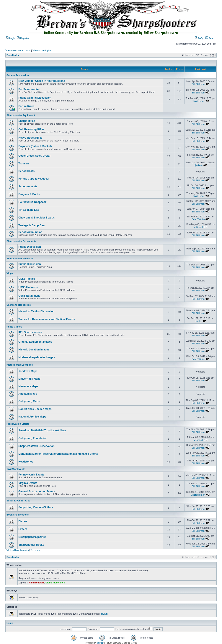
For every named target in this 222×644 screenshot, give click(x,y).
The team (35, 550)
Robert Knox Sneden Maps (35, 409)
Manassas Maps (28, 386)
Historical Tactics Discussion (36, 312)
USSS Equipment (29, 296)
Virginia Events (28, 483)
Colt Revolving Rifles (31, 129)
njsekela (198, 165)
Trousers (24, 164)
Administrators (37, 583)
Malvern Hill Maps (29, 379)
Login (10, 38)
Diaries (23, 521)
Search (211, 38)
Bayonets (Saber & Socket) (35, 146)
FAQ (199, 38)
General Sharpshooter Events (37, 491)
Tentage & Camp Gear (32, 225)
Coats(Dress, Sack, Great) (34, 156)
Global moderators (55, 583)
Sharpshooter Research (20, 259)
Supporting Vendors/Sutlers (36, 507)
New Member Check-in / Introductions (42, 81)
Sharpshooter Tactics (19, 305)
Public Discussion (30, 247)
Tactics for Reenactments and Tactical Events (47, 319)
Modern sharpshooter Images (37, 357)
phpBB (100, 643)
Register (23, 38)
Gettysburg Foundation (33, 438)
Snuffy (198, 321)
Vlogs (10, 273)
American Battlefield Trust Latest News (42, 430)
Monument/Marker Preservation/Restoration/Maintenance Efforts (58, 454)
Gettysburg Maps (29, 401)
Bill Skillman (198, 84)
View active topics (42, 50)
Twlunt (105, 614)
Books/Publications (18, 515)
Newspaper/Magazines (32, 537)
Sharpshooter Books (31, 545)
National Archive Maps (32, 417)
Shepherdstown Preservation (36, 446)
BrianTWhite (198, 219)
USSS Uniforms (28, 287)
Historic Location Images (34, 350)
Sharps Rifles (27, 121)
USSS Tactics (27, 279)
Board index (13, 55)
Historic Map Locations (20, 365)
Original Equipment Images (35, 342)
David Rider (198, 101)
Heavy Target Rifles (30, 138)
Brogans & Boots (29, 194)
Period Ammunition (30, 232)
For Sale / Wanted (29, 89)
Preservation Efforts (18, 424)
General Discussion (18, 75)
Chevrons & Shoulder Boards (37, 218)
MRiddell (198, 227)
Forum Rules (26, 106)
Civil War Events (16, 469)
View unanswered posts (18, 50)
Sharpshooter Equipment (21, 115)
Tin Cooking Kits (29, 210)
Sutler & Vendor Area (18, 501)
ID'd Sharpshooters (30, 332)
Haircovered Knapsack (32, 202)
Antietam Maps (28, 394)
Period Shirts (27, 171)
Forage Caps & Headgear (34, 179)
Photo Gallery (14, 327)
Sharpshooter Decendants (21, 241)
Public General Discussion (35, 98)
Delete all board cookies (17, 550)
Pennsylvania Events (31, 475)
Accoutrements (28, 186)
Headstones (26, 462)
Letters (23, 529)
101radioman (198, 495)
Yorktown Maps (28, 371)
